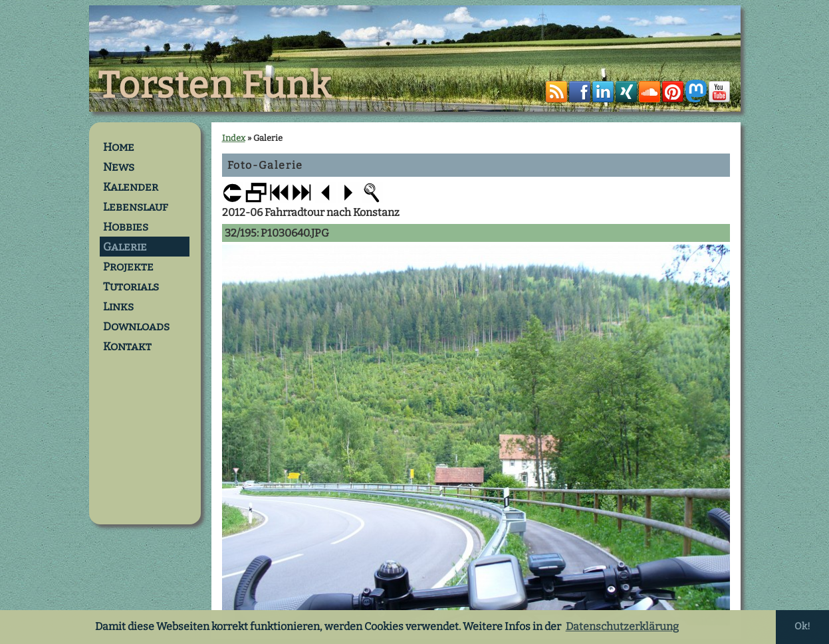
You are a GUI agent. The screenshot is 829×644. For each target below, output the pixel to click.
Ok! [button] (802, 626)
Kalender (131, 187)
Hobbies (126, 227)
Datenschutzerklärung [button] (622, 626)
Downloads (136, 326)
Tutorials (131, 286)
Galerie (125, 247)
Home (119, 147)
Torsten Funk (215, 86)
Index (234, 138)
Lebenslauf (136, 207)
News (119, 167)
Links (118, 306)
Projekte (128, 267)
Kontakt (127, 346)
